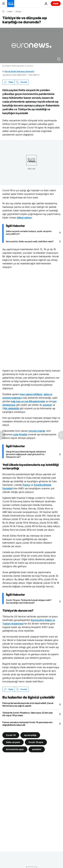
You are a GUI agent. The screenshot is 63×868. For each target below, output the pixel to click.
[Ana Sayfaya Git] (11, 4)
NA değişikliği (12, 408)
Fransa (26, 485)
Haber (10, 12)
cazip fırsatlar (20, 434)
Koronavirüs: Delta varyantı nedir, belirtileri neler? (30, 241)
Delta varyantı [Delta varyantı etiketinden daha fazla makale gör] (13, 742)
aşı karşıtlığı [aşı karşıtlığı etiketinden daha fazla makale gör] (30, 735)
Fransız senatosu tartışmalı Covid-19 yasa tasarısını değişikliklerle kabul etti (27, 724)
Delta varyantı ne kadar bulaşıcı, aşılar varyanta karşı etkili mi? (29, 233)
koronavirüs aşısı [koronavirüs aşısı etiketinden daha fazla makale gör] (15, 749)
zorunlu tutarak (37, 431)
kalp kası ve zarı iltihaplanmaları (28, 401)
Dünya (18, 12)
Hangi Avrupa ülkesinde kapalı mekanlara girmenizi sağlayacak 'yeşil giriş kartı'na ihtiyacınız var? (26, 454)
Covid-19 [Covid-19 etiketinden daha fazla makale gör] (11, 735)
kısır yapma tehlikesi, (32, 394)
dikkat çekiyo (24, 218)
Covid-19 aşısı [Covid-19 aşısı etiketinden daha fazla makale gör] (36, 742)
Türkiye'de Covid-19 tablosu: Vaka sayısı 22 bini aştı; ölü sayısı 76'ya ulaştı (28, 714)
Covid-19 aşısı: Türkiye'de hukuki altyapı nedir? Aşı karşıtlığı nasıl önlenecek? (29, 601)
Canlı (56, 3)
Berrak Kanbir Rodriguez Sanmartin (20, 71)
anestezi (47, 405)
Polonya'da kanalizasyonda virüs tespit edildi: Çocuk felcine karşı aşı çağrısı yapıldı (28, 704)
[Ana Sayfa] (3, 11)
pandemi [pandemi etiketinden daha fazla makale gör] (37, 749)
